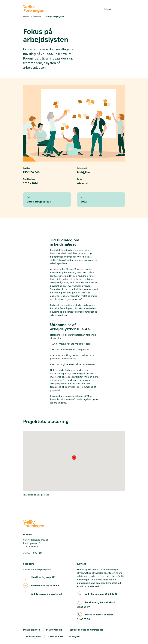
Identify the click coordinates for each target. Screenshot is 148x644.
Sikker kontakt (56, 636)
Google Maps (43, 495)
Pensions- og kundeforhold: (96, 605)
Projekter (37, 16)
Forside (26, 16)
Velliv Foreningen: (101, 594)
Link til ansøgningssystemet (47, 594)
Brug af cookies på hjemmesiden (87, 630)
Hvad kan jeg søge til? (43, 577)
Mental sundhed (31, 630)
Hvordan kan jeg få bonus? (46, 585)
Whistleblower (33, 636)
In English (74, 636)
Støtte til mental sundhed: (96, 617)
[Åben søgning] (121, 9)
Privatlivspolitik (54, 630)
